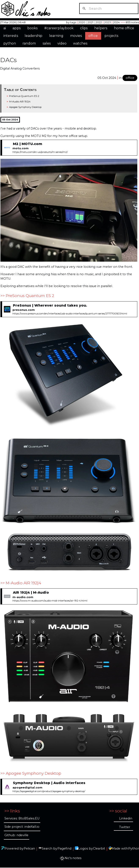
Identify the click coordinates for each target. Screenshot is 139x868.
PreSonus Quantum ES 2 (24, 96)
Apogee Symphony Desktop (25, 107)
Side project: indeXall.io (22, 827)
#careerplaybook (59, 28)
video (62, 43)
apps (17, 28)
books (32, 28)
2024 (116, 22)
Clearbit (99, 848)
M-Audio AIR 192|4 (20, 102)
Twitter (125, 827)
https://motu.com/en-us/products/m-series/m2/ (40, 152)
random (29, 43)
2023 (108, 22)
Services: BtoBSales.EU (22, 818)
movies (76, 36)
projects (111, 36)
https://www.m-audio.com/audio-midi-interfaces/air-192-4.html (50, 601)
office (93, 36)
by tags (71, 22)
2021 (90, 22)
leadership (33, 36)
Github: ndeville (16, 835)
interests (11, 36)
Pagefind (64, 848)
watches (80, 43)
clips (84, 28)
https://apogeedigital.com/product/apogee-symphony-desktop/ (49, 791)
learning (56, 36)
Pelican (29, 848)
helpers (101, 28)
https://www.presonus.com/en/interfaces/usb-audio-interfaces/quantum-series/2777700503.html (70, 314)
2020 (82, 22)
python (10, 43)
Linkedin (126, 818)
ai (5, 28)
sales (47, 43)
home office (124, 28)
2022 (99, 22)
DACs (8, 60)
